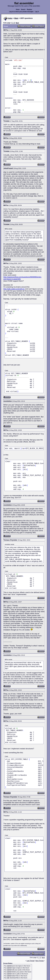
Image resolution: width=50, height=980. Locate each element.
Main (16, 18)
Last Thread (31, 961)
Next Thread (40, 961)
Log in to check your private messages (21, 12)
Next (17, 23)
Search (23, 9)
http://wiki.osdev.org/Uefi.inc (14, 289)
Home (18, 9)
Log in (37, 12)
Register (29, 9)
